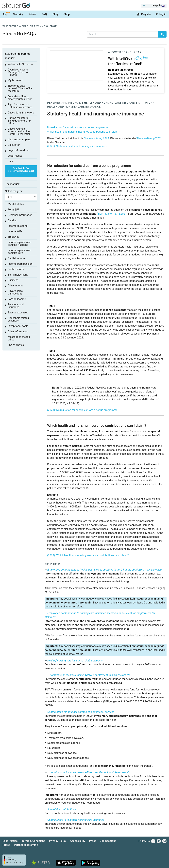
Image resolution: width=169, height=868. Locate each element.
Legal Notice (15, 156)
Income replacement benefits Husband (20, 244)
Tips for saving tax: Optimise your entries (20, 106)
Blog (55, 14)
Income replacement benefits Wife (20, 252)
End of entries (16, 345)
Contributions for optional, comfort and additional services (81, 712)
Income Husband (18, 226)
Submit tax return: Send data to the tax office (19, 121)
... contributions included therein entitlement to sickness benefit (89, 675)
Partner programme (26, 845)
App (5, 14)
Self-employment (18, 275)
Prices (33, 14)
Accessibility (78, 841)
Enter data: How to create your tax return (20, 98)
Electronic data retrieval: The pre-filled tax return (21, 88)
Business (13, 280)
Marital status (16, 204)
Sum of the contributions (62, 809)
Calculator (14, 145)
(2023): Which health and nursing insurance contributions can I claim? (88, 555)
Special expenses (18, 313)
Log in (161, 14)
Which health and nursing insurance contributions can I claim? (83, 132)
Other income (16, 286)
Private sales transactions (15, 292)
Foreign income (17, 299)
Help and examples (19, 139)
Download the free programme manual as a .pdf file (21, 171)
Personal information (20, 215)
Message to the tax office (19, 338)
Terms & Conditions (33, 841)
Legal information (18, 150)
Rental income (16, 269)
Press (11, 161)
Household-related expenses (18, 319)
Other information (18, 331)
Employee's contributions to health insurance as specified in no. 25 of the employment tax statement (105, 570)
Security (18, 14)
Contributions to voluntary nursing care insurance (76, 820)
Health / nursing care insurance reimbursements (75, 661)
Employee (13, 237)
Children (13, 220)
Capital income (17, 258)
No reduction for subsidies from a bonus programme (78, 127)
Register (144, 14)
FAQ (44, 14)
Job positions (108, 841)
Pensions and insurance (65, 103)
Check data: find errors (21, 113)
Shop (67, 14)
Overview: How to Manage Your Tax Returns (18, 72)
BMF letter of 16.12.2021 (112, 214)
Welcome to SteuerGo (20, 64)
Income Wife (15, 231)
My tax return (15, 80)
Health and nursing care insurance (111, 103)
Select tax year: (14, 191)
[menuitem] (154, 6)
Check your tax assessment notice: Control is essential (19, 131)
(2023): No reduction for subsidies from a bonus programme (82, 410)
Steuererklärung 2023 (96, 138)
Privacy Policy (58, 841)
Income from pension (20, 264)
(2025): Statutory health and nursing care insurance (77, 146)
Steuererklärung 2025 (149, 138)
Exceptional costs (18, 326)
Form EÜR (14, 210)
